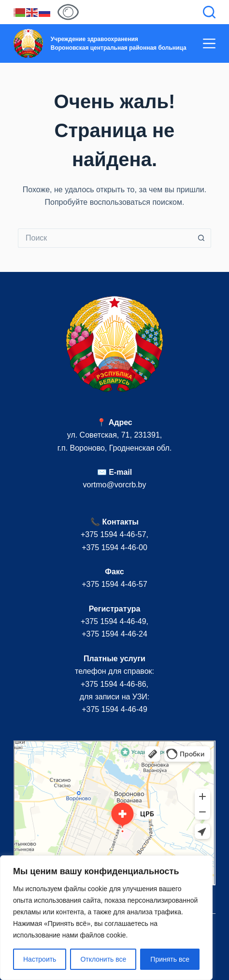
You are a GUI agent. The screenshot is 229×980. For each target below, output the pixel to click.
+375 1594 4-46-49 (114, 621)
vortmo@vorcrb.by (115, 485)
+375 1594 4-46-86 (114, 684)
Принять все (170, 959)
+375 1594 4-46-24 (114, 634)
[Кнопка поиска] (201, 238)
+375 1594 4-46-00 (114, 547)
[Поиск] (209, 12)
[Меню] (209, 43)
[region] (106, 918)
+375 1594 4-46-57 (114, 534)
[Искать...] (105, 238)
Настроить (40, 959)
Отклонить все (103, 959)
